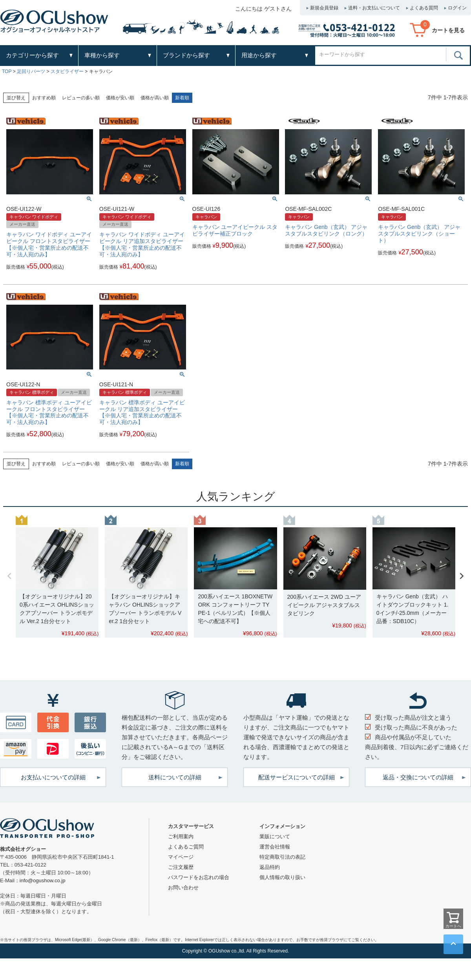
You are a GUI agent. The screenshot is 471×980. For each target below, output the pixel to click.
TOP (7, 71)
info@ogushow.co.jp (43, 880)
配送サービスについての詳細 (297, 777)
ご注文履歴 (181, 867)
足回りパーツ (31, 71)
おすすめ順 (44, 98)
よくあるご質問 (186, 847)
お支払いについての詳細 (53, 777)
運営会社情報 (275, 847)
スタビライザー (67, 71)
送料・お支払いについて (374, 8)
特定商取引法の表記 (282, 857)
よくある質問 (424, 8)
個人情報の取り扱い (282, 877)
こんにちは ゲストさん (263, 9)
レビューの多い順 (81, 98)
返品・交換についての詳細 (418, 777)
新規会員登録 (324, 8)
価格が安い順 (120, 98)
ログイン (457, 8)
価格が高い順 (155, 98)
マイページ (181, 857)
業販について (275, 836)
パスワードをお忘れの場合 (199, 877)
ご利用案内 (181, 836)
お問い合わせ (183, 888)
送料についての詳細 (175, 777)
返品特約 (270, 867)
